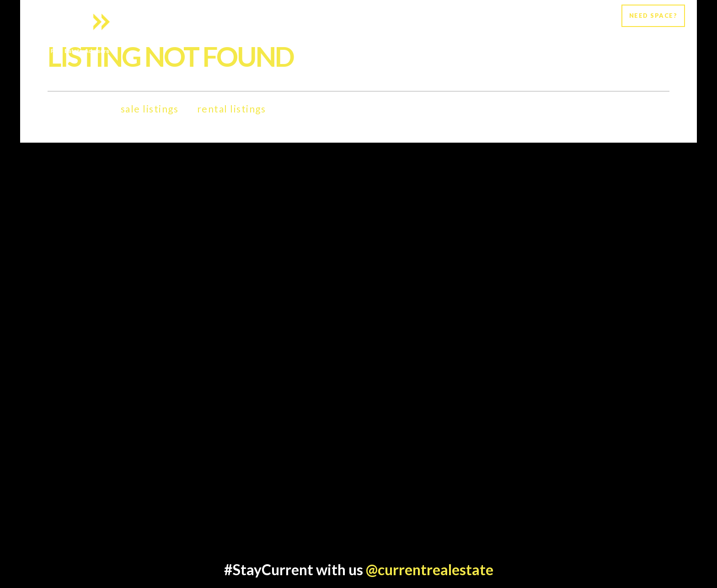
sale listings (150, 109)
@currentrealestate (430, 569)
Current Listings (649, 35)
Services (493, 35)
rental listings (232, 109)
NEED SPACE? (653, 16)
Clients (535, 35)
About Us (448, 35)
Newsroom (582, 35)
